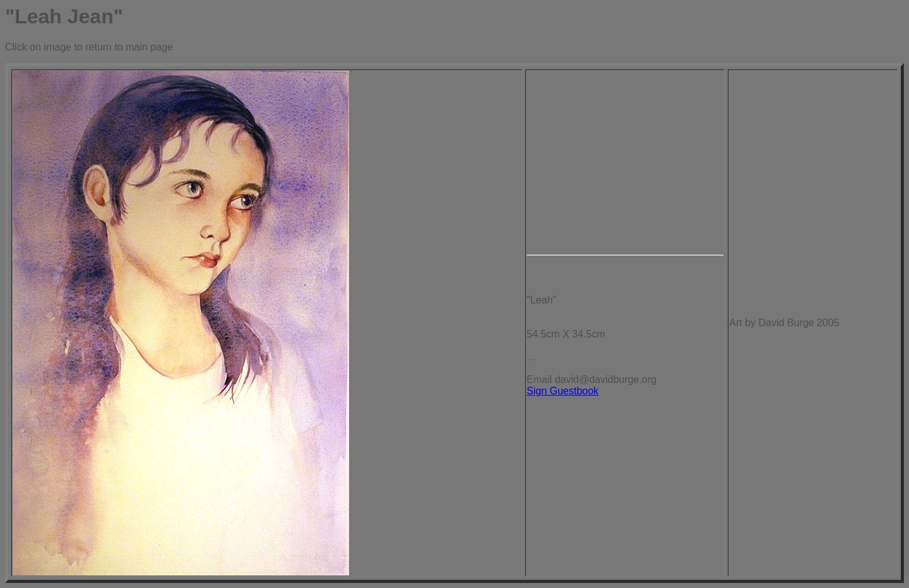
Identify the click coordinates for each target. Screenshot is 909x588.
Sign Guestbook (562, 391)
